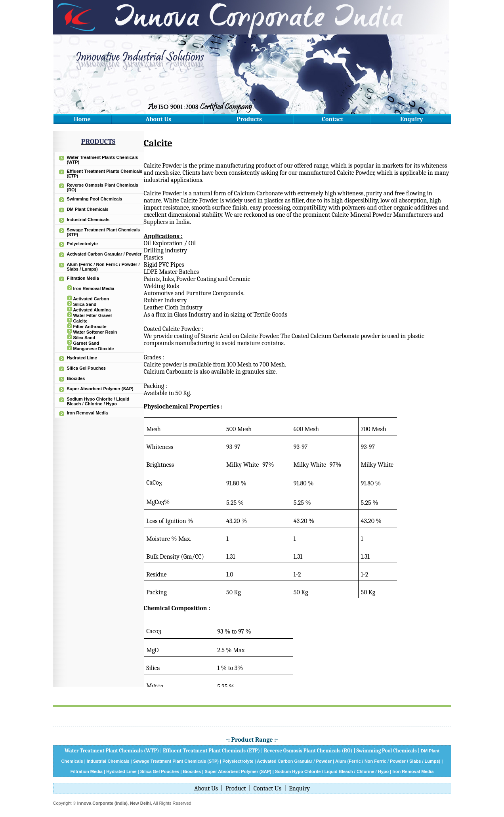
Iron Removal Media (94, 288)
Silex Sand (84, 338)
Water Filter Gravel (93, 315)
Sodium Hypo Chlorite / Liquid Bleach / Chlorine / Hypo (98, 401)
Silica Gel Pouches (86, 368)
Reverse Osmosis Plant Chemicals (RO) (308, 751)
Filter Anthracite (90, 326)
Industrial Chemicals (88, 220)
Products (249, 119)
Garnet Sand (86, 343)
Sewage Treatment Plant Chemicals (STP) (176, 761)
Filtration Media (83, 278)
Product (236, 788)
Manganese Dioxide (94, 349)
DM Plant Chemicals (88, 209)
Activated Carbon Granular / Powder (104, 254)
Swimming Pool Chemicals (95, 199)
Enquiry (412, 119)
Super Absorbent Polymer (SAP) (100, 389)
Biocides (76, 378)
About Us (158, 119)
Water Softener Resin (95, 332)
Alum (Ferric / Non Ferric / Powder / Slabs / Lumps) (388, 761)
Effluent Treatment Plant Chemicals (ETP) (211, 751)
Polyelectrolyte (82, 244)
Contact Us (267, 788)
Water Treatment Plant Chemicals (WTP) (112, 751)
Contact (332, 119)
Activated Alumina (92, 310)
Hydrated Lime (82, 358)
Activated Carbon (91, 299)
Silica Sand (85, 304)
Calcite (80, 321)
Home (82, 119)
